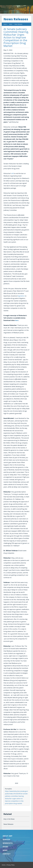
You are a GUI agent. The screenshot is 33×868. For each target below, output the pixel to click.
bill (13, 173)
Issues (5, 847)
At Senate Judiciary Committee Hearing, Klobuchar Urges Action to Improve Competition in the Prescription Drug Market (16, 37)
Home (5, 24)
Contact (7, 854)
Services (6, 839)
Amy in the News (9, 819)
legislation (21, 296)
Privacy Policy (11, 865)
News (11, 24)
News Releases (16, 19)
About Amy (7, 836)
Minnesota (8, 843)
